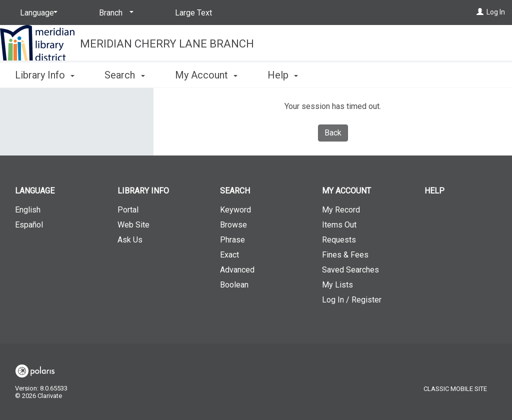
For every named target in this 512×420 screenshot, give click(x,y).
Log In (496, 12)
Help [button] (283, 75)
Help (434, 191)
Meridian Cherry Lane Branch (167, 44)
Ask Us (130, 240)
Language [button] (35, 191)
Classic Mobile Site (455, 389)
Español (29, 225)
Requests (339, 240)
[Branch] (114, 13)
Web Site (133, 225)
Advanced (237, 270)
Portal (128, 210)
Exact (229, 255)
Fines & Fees (345, 255)
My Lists (337, 285)
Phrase (232, 240)
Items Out (339, 225)
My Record (341, 210)
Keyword (235, 210)
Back (333, 133)
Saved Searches (350, 270)
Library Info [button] (45, 75)
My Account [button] (206, 75)
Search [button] (124, 75)
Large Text (193, 13)
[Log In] (480, 12)
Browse (233, 225)
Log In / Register (352, 300)
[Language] (37, 13)
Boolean (234, 285)
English (28, 210)
